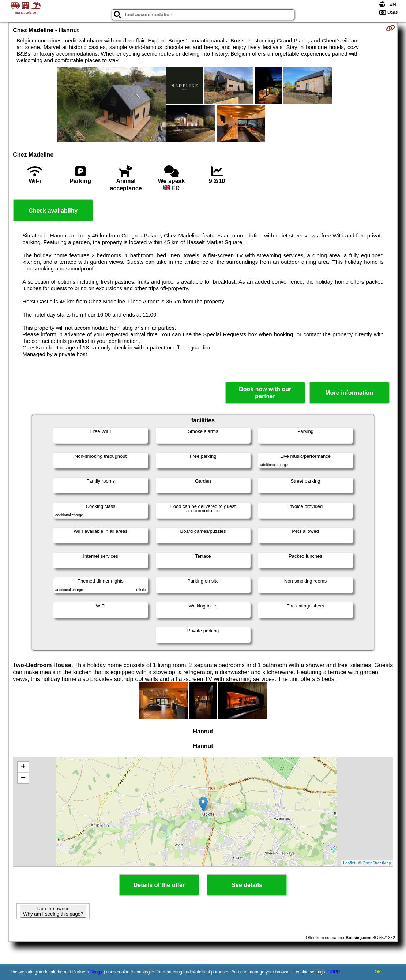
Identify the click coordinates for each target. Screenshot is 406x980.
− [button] (23, 778)
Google (97, 972)
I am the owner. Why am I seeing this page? (53, 911)
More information (349, 393)
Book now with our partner (265, 393)
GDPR (334, 972)
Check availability (53, 211)
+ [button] (23, 767)
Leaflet (349, 863)
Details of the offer (159, 885)
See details (247, 885)
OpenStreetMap (377, 863)
